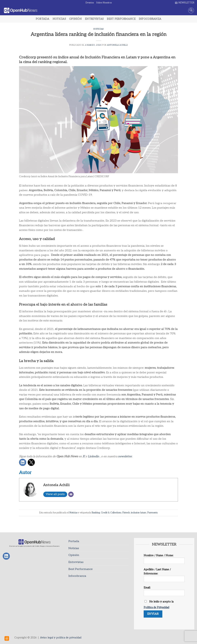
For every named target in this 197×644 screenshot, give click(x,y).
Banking (96, 513)
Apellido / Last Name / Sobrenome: (164, 576)
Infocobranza (150, 19)
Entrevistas (94, 19)
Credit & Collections (111, 513)
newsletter (125, 456)
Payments (152, 513)
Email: (164, 592)
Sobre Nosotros (104, 3)
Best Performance (121, 19)
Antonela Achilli (117, 45)
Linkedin (93, 456)
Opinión (75, 19)
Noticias (59, 19)
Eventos (90, 3)
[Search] (191, 10)
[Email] (71, 494)
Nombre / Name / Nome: (164, 560)
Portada (43, 19)
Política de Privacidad (156, 607)
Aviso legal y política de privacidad (61, 638)
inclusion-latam (139, 513)
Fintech (126, 513)
